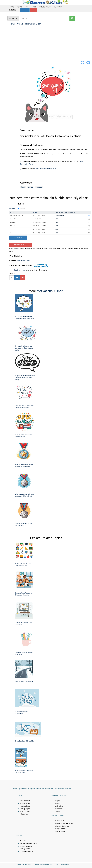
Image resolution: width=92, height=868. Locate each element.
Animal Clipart (25, 803)
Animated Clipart (45, 7)
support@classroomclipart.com (45, 169)
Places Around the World (64, 823)
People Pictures (61, 829)
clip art (30, 187)
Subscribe (25, 10)
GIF (11, 233)
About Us (23, 841)
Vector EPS (13, 219)
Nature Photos (60, 821)
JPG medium (13, 222)
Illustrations (59, 809)
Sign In (34, 10)
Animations (59, 806)
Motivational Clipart (33, 24)
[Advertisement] (46, 41)
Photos (58, 803)
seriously (39, 187)
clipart (23, 187)
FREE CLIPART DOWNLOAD (17, 216)
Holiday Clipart (25, 809)
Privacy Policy (25, 849)
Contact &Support (26, 846)
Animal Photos (60, 831)
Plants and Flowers (62, 826)
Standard (22, 209)
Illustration (58, 7)
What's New (24, 814)
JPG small (13, 226)
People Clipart (25, 806)
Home (12, 7)
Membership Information (28, 843)
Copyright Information (27, 851)
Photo (34, 7)
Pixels (35, 213)
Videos (58, 811)
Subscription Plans (19, 270)
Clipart (20, 7)
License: (12, 209)
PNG (27, 7)
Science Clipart (25, 811)
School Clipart (25, 801)
